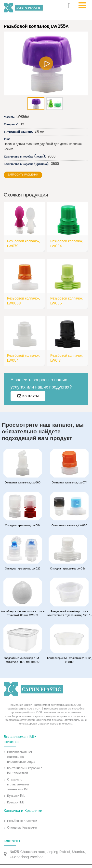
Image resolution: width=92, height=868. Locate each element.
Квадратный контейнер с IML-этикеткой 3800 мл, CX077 (23, 660)
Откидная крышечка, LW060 (23, 483)
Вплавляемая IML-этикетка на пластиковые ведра (21, 757)
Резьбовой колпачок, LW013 (67, 358)
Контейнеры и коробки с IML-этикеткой (25, 771)
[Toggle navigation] (82, 5)
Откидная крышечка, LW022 (23, 569)
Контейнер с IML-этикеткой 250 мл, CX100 (69, 660)
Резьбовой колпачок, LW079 (24, 244)
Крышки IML (16, 803)
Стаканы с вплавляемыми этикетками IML (18, 785)
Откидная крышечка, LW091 (68, 569)
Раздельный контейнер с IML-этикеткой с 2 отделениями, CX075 (69, 614)
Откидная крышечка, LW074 (70, 483)
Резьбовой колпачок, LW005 (67, 301)
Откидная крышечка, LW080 (69, 526)
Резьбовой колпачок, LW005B (24, 301)
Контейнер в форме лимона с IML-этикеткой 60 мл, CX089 (22, 614)
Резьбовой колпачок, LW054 (24, 358)
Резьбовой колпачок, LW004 (67, 244)
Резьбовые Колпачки (22, 821)
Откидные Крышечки (22, 828)
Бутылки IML (16, 796)
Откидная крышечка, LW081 (22, 526)
